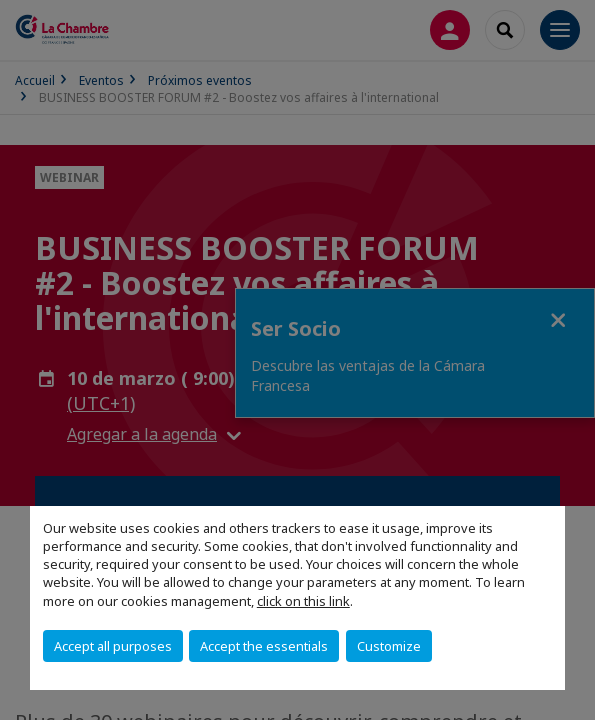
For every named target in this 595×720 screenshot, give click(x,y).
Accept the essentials (264, 646)
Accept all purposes (113, 646)
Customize (389, 646)
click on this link (303, 601)
